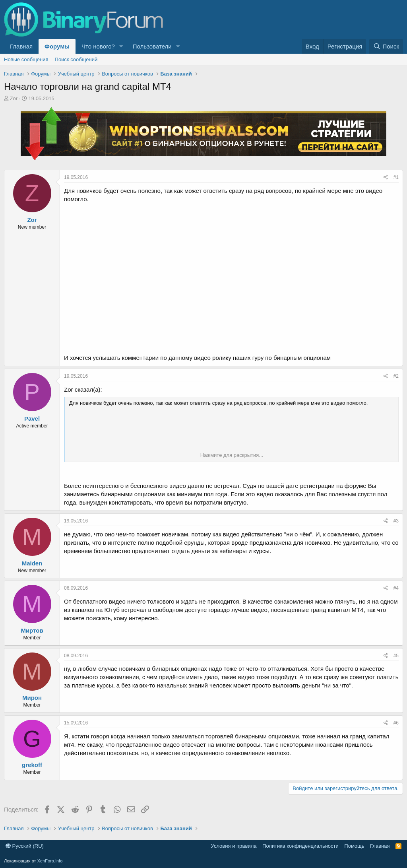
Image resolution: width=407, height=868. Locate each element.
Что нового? (98, 46)
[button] (121, 46)
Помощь (354, 846)
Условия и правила (234, 846)
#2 (396, 376)
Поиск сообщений (76, 59)
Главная (21, 46)
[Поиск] (386, 46)
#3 (396, 521)
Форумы (57, 46)
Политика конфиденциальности (300, 846)
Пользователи (152, 46)
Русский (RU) (25, 846)
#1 (396, 177)
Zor (14, 98)
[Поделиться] (386, 178)
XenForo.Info (50, 861)
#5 (396, 656)
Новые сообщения (26, 59)
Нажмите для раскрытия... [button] (232, 455)
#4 (396, 588)
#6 (396, 723)
